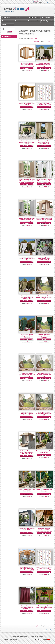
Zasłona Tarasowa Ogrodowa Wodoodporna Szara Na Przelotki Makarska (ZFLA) (27, 220)
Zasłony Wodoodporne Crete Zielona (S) (44, 490)
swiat (17, 8)
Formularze (5, 21)
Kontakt (4, 24)
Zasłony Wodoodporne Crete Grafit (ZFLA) (44, 451)
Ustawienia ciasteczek (20, 636)
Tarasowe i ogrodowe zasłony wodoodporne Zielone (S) (27, 336)
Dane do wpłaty (46, 17)
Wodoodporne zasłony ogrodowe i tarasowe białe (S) (44, 375)
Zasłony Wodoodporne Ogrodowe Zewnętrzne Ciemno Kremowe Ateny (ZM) (44, 530)
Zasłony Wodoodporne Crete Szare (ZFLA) (27, 490)
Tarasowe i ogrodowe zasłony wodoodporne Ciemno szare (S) (44, 258)
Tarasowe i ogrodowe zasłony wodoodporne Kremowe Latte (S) (44, 142)
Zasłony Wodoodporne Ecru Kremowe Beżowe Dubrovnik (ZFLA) (44, 220)
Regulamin (18, 21)
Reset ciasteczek (37, 636)
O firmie (17, 17)
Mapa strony (49, 2)
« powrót (45, 630)
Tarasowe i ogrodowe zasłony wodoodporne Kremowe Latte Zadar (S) (27, 65)
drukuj (50, 630)
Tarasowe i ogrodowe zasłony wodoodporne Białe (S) (27, 258)
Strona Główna (6, 17)
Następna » (49, 42)
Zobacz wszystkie (35, 42)
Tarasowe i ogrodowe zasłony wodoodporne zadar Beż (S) (27, 103)
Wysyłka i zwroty (33, 17)
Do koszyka (26, 68)
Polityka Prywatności (47, 21)
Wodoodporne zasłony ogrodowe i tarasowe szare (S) (44, 413)
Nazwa (32, 38)
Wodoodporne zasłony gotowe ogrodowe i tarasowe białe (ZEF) (27, 375)
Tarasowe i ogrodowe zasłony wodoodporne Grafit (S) (44, 297)
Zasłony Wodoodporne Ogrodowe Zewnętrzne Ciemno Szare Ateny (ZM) (27, 568)
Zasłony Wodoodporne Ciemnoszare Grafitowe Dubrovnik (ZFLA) (27, 452)
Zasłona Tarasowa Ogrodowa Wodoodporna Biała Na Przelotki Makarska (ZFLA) (44, 181)
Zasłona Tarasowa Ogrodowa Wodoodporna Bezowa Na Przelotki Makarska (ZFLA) (27, 181)
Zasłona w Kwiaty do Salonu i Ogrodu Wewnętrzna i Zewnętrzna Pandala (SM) (44, 103)
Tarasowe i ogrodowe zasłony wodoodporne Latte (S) (44, 607)
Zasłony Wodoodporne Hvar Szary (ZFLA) (27, 529)
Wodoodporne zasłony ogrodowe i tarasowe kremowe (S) (27, 413)
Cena (36, 38)
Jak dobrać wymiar (33, 21)
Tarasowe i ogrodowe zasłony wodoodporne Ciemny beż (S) (27, 297)
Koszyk (36, 1)
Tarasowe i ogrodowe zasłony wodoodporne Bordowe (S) (27, 607)
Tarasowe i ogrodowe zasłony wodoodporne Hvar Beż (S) (27, 142)
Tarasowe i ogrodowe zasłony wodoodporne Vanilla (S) (44, 65)
